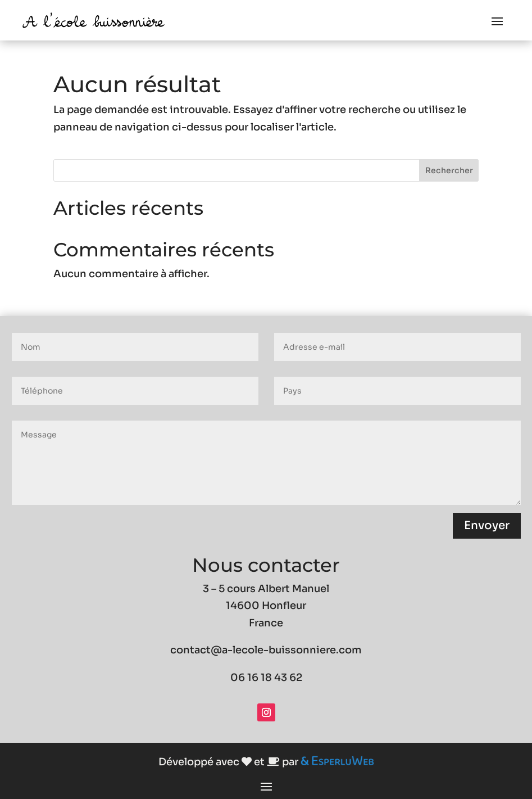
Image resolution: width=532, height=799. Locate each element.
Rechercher (449, 170)
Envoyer (487, 525)
